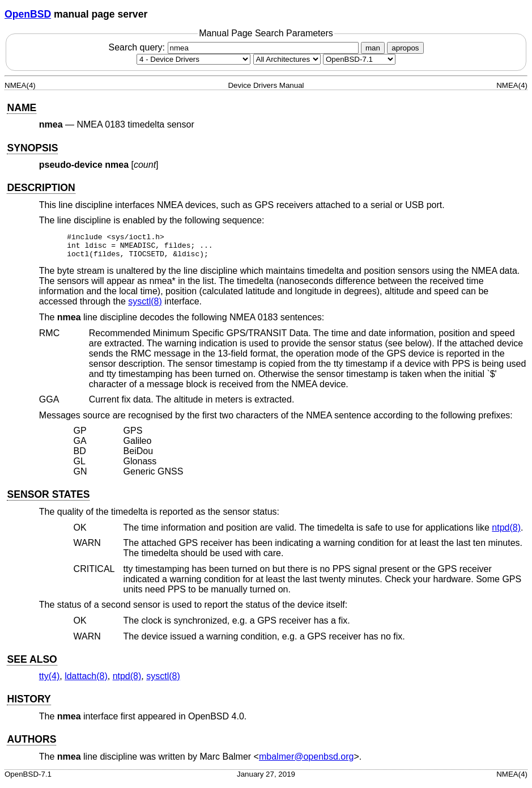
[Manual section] (193, 59)
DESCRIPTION (41, 188)
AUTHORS (31, 744)
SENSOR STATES (48, 499)
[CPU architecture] (287, 59)
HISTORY (29, 704)
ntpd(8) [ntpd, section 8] (506, 533)
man (373, 48)
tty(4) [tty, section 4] (49, 681)
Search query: (235, 47)
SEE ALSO (32, 664)
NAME (22, 108)
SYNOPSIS (32, 148)
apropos (405, 48)
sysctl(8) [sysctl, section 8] (145, 306)
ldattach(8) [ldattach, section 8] (86, 681)
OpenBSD (28, 14)
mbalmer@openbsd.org (306, 762)
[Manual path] (359, 59)
